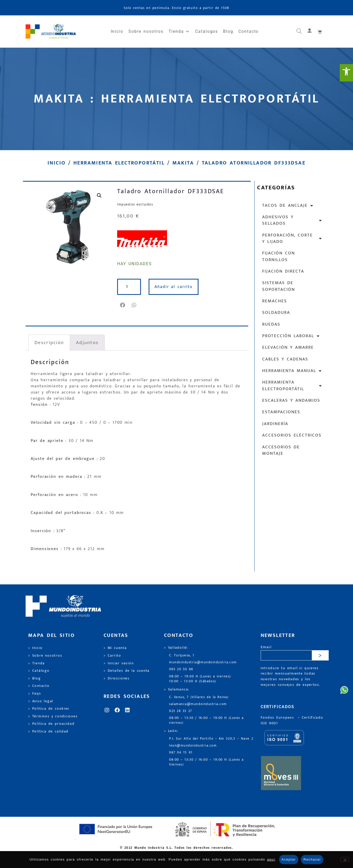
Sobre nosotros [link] (146, 31)
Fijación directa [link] (283, 271)
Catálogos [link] (207, 31)
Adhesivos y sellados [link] (292, 220)
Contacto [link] (249, 31)
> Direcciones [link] (117, 678)
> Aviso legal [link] (41, 701)
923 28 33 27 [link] (181, 711)
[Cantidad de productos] (129, 287)
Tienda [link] (179, 32)
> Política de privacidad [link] (51, 724)
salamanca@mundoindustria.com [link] (198, 704)
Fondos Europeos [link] (278, 718)
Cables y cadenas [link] (285, 359)
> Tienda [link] (36, 663)
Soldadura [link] (276, 313)
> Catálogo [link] (39, 671)
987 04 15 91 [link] (181, 753)
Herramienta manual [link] (292, 371)
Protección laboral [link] (291, 336)
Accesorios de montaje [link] (281, 450)
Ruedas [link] (271, 324)
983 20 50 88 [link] (181, 669)
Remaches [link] (275, 301)
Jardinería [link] (275, 424)
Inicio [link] (117, 31)
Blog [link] (228, 31)
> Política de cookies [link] (49, 709)
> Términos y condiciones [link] (53, 716)
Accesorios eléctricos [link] (292, 435)
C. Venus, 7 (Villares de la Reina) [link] (199, 697)
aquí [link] (271, 859)
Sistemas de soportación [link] (279, 286)
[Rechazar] (345, 859)
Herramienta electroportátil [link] (119, 163)
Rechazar (312, 859)
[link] (346, 73)
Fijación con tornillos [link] (279, 256)
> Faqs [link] (35, 694)
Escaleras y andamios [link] (291, 400)
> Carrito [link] (112, 656)
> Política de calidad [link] (48, 731)
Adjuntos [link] (87, 343)
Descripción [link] (49, 343)
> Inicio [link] (35, 648)
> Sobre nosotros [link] (45, 656)
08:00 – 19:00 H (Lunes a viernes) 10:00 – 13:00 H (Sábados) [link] (200, 679)
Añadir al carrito (174, 287)
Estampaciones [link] (281, 412)
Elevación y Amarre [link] (288, 347)
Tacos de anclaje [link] (288, 206)
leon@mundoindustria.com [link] (193, 746)
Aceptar (289, 859)
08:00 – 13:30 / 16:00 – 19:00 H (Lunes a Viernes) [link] (206, 762)
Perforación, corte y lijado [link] (292, 238)
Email (266, 647)
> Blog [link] (35, 678)
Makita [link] (183, 163)
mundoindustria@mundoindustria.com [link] (203, 662)
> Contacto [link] (39, 686)
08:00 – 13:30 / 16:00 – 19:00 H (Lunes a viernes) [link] (206, 720)
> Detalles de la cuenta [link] (127, 671)
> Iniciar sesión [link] (119, 663)
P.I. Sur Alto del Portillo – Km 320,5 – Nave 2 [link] (211, 739)
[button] (123, 305)
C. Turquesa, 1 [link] (182, 655)
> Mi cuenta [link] (115, 648)
